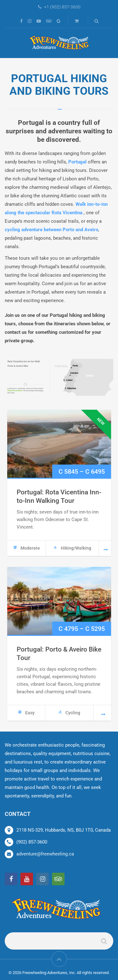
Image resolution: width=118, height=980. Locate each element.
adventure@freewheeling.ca (45, 854)
